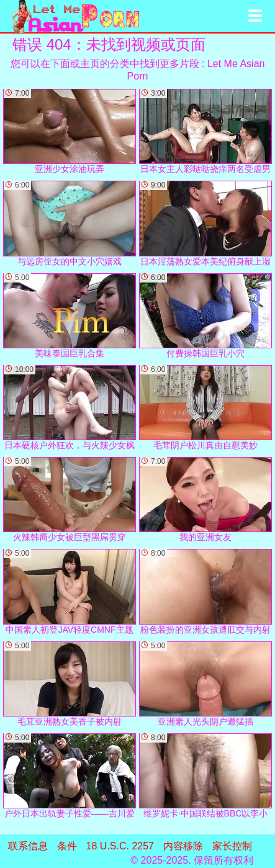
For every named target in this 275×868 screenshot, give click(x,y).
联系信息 (28, 846)
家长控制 (232, 846)
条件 (67, 846)
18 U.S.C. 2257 (120, 846)
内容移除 (183, 846)
